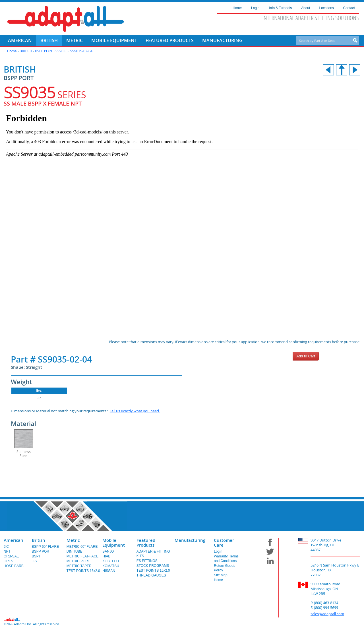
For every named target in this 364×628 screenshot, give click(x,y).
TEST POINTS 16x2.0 (83, 571)
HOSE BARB (14, 566)
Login (218, 551)
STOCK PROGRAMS (153, 566)
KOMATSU (111, 566)
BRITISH (26, 51)
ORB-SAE (11, 556)
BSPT (36, 556)
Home (12, 51)
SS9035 (61, 51)
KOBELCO (111, 561)
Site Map (221, 575)
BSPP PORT (44, 51)
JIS (34, 561)
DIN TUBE (75, 551)
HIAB (106, 556)
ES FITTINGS (147, 561)
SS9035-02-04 (81, 51)
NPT (7, 551)
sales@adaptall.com (327, 614)
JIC (6, 547)
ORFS (8, 561)
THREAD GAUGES (151, 575)
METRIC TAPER (79, 566)
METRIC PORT (78, 561)
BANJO (108, 551)
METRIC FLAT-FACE (82, 556)
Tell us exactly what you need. (135, 411)
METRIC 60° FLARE (82, 547)
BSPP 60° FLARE (45, 547)
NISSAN (109, 571)
